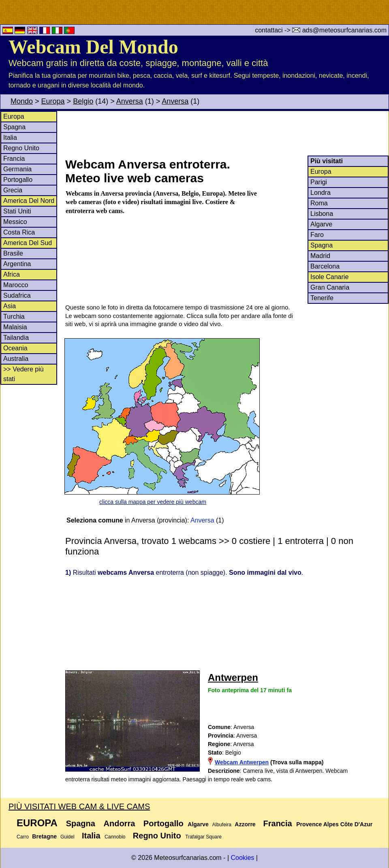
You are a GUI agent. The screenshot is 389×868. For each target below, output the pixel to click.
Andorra (120, 823)
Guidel (67, 837)
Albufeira (222, 825)
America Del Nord (29, 201)
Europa (53, 101)
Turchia (14, 317)
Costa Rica (19, 232)
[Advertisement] (227, 133)
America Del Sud (28, 243)
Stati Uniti (17, 211)
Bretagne (44, 836)
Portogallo (18, 180)
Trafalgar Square (203, 837)
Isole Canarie (329, 277)
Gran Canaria (330, 287)
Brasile (13, 253)
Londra (321, 193)
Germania (17, 169)
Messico (15, 222)
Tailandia (16, 338)
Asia (10, 306)
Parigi (319, 182)
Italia (10, 138)
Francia (14, 159)
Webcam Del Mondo (93, 47)
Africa (12, 274)
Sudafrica (17, 295)
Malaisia (15, 327)
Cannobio (115, 837)
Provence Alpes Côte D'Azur (334, 824)
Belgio (83, 101)
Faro (317, 235)
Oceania (15, 348)
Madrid (320, 256)
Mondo (22, 101)
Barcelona (325, 266)
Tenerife (322, 298)
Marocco (16, 285)
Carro (23, 837)
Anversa (130, 101)
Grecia (13, 190)
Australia (16, 359)
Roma (319, 203)
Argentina (17, 264)
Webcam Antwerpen (242, 762)
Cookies (242, 858)
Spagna (14, 127)
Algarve (321, 224)
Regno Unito (21, 148)
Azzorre (245, 824)
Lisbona (322, 214)
